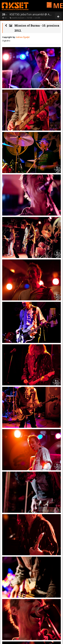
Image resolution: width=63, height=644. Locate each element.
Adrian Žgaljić (23, 37)
